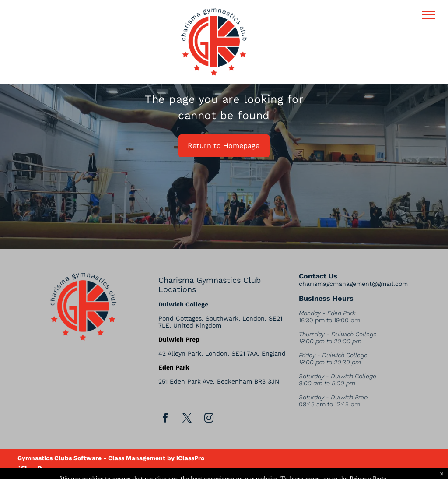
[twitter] (187, 419)
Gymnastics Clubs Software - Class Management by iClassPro (111, 458)
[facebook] (165, 419)
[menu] (429, 15)
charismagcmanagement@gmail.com (353, 284)
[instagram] (209, 419)
